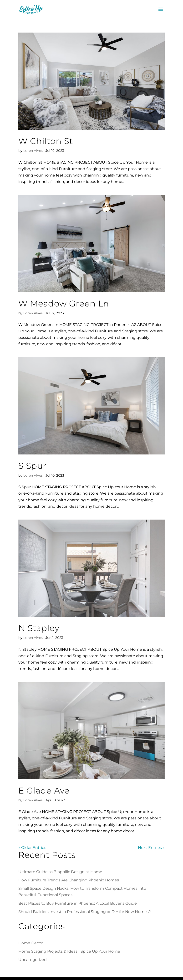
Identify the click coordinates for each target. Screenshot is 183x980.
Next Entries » (151, 848)
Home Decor (30, 943)
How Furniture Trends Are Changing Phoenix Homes (69, 880)
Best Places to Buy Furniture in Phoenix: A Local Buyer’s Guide (78, 903)
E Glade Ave (44, 791)
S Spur (32, 466)
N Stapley (39, 628)
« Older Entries (32, 848)
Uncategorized (33, 960)
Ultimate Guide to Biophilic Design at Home (60, 872)
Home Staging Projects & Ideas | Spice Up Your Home (69, 951)
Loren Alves (33, 151)
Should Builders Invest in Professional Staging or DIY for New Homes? (85, 912)
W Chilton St (46, 141)
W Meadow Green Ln (64, 304)
